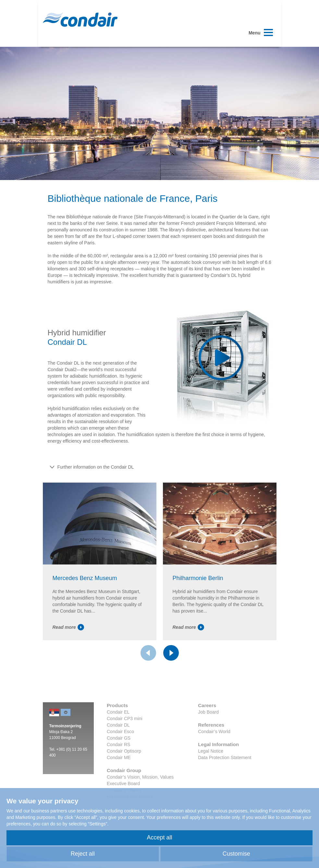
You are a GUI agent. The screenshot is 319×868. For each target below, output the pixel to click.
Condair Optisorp (124, 751)
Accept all (159, 837)
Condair (80, 19)
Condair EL (118, 712)
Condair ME (119, 758)
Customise (236, 854)
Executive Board (123, 784)
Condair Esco (120, 732)
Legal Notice (211, 751)
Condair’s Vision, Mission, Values (140, 777)
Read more (68, 627)
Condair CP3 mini (125, 719)
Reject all (83, 854)
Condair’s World (214, 732)
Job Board (208, 712)
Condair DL (118, 725)
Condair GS (119, 738)
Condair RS (118, 745)
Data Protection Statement (225, 758)
